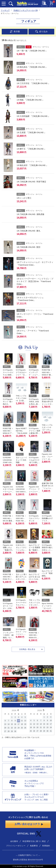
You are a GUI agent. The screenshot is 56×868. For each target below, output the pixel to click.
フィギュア (5, 10)
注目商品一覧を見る (27, 650)
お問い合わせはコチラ (29, 825)
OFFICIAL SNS (29, 835)
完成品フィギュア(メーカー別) (26, 10)
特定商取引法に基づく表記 (34, 842)
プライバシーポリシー (16, 846)
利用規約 (46, 846)
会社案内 (14, 842)
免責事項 (34, 846)
